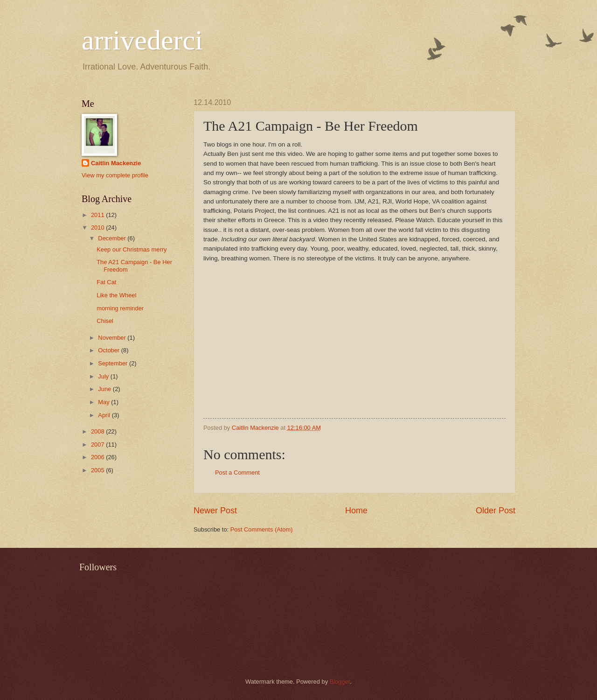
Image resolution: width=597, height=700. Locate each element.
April (105, 415)
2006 (98, 457)
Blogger (340, 682)
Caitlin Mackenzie (116, 163)
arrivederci (142, 40)
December (113, 238)
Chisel (105, 321)
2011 (98, 215)
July (104, 376)
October (109, 350)
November (113, 338)
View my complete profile (115, 175)
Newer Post (215, 511)
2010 (98, 227)
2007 (98, 444)
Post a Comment (237, 472)
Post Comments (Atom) (262, 529)
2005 (98, 470)
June (105, 389)
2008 (98, 431)
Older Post (496, 511)
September (114, 363)
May (104, 402)
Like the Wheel (116, 295)
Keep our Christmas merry (132, 249)
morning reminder (120, 308)
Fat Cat (106, 282)
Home (356, 511)
